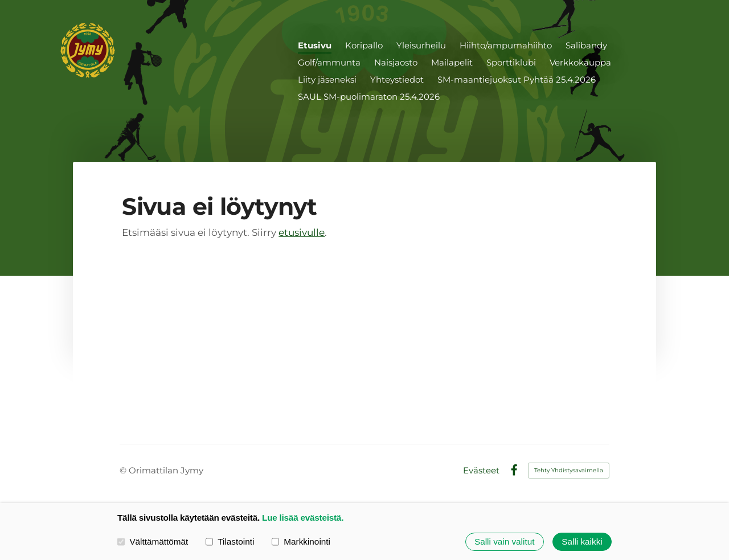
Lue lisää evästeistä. (303, 518)
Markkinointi (301, 541)
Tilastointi (230, 541)
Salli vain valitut (504, 541)
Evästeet (481, 470)
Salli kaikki (582, 541)
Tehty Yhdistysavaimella (569, 470)
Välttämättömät (153, 541)
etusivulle (302, 232)
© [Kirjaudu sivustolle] (124, 470)
